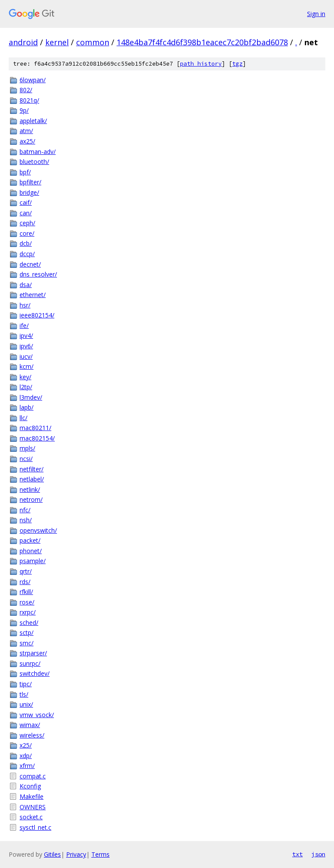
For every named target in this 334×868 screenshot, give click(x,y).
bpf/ (25, 172)
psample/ (33, 561)
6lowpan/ (33, 80)
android (23, 42)
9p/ (24, 110)
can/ (26, 213)
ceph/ (27, 223)
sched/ (29, 623)
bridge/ (29, 192)
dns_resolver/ (38, 274)
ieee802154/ (37, 315)
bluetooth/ (34, 162)
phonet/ (31, 551)
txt (297, 854)
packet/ (30, 540)
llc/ (23, 418)
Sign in (316, 14)
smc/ (27, 643)
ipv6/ (26, 346)
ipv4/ (26, 336)
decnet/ (30, 264)
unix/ (26, 704)
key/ (25, 377)
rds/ (25, 582)
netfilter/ (32, 469)
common (93, 42)
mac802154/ (37, 438)
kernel (57, 42)
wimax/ (30, 725)
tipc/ (26, 684)
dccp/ (27, 254)
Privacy (76, 854)
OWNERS (33, 807)
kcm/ (27, 366)
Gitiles (52, 854)
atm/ (26, 131)
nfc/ (25, 510)
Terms (100, 854)
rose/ (27, 602)
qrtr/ (26, 571)
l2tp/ (26, 387)
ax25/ (27, 141)
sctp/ (27, 633)
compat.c (33, 776)
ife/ (24, 325)
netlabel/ (32, 479)
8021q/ (29, 100)
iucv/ (26, 356)
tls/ (24, 694)
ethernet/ (33, 295)
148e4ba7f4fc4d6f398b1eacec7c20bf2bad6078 (202, 42)
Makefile (32, 796)
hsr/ (25, 305)
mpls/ (27, 448)
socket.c (31, 817)
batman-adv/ (38, 152)
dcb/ (26, 243)
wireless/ (32, 735)
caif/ (26, 202)
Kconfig (30, 786)
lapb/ (27, 407)
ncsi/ (26, 459)
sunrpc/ (30, 663)
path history (201, 64)
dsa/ (26, 285)
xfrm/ (27, 766)
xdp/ (26, 756)
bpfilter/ (30, 182)
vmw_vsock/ (37, 715)
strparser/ (33, 653)
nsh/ (26, 520)
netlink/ (30, 489)
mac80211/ (35, 428)
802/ (26, 90)
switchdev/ (35, 673)
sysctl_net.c (35, 827)
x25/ (26, 745)
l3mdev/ (31, 397)
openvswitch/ (38, 530)
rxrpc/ (28, 612)
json (318, 854)
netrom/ (31, 499)
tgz (237, 64)
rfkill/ (26, 592)
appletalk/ (33, 121)
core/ (27, 233)
